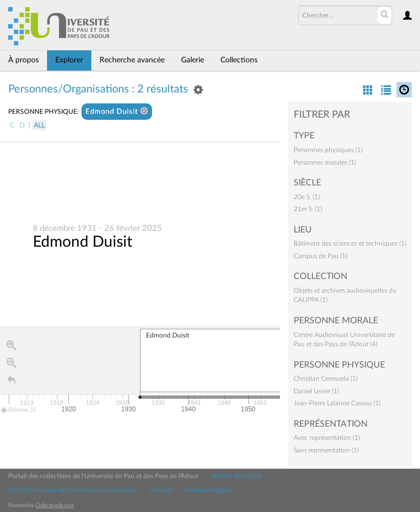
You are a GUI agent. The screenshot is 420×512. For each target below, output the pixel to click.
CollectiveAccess (55, 505)
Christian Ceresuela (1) (326, 379)
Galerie (192, 60)
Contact (160, 490)
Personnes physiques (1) (328, 150)
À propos (24, 60)
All (39, 125)
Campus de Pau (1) (320, 256)
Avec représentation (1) (327, 438)
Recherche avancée (132, 60)
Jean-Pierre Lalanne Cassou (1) (337, 403)
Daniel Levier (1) (316, 391)
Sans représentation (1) (326, 450)
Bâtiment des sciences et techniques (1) (350, 243)
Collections (239, 60)
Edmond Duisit (117, 111)
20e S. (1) (307, 197)
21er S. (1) (308, 209)
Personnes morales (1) (325, 162)
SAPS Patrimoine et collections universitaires (72, 490)
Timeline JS (19, 411)
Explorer (69, 60)
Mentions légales (208, 490)
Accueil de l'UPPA (237, 476)
